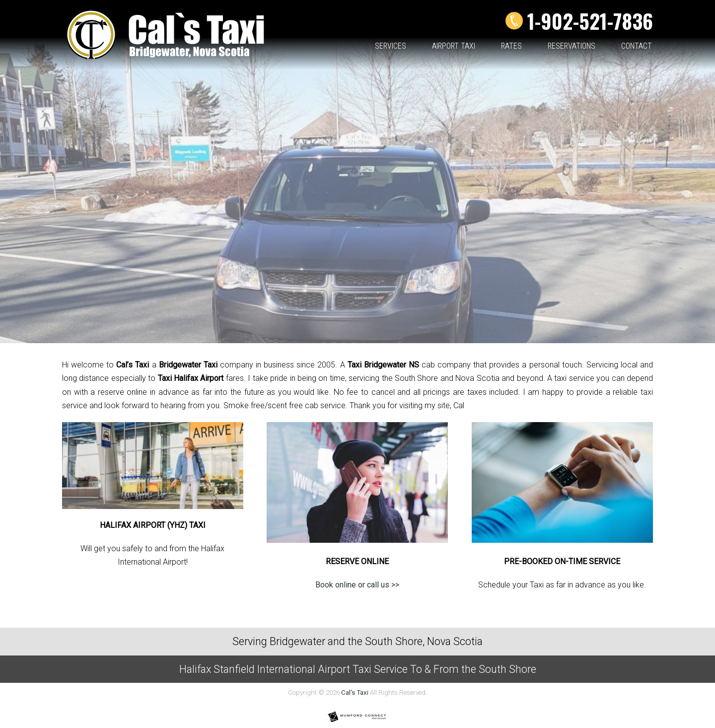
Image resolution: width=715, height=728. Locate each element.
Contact (637, 46)
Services (391, 46)
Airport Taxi (454, 46)
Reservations (572, 46)
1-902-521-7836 (590, 21)
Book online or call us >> (357, 585)
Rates (511, 46)
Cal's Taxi (355, 692)
